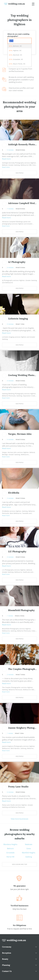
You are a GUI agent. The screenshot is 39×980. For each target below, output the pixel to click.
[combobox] (19, 41)
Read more (6, 159)
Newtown (29, 844)
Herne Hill (10, 857)
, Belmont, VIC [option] (15, 46)
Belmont (10, 849)
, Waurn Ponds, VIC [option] (17, 64)
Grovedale (10, 853)
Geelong (29, 857)
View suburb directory (20, 864)
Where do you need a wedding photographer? (18, 35)
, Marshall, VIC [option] (15, 55)
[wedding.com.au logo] (14, 941)
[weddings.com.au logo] (15, 4)
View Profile (20, 173)
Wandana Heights (10, 844)
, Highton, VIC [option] (15, 50)
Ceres (29, 849)
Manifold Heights (29, 853)
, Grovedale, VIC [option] (16, 59)
